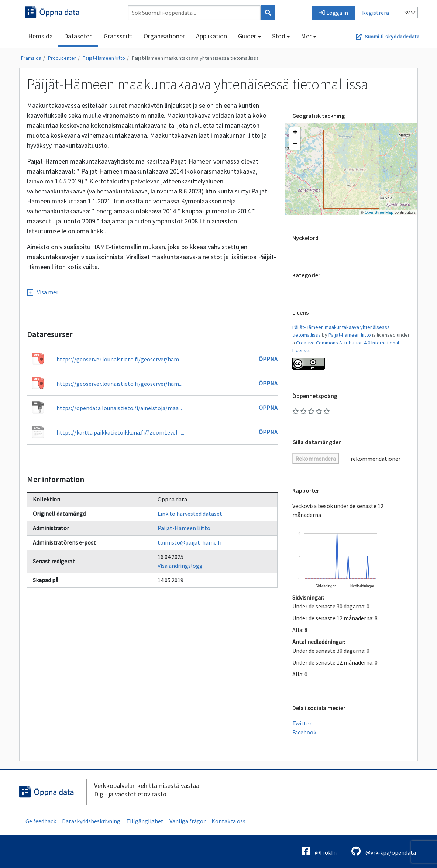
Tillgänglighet (145, 821)
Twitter (302, 723)
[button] (295, 133)
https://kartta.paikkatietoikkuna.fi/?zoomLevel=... (120, 432)
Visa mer (43, 292)
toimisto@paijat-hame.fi (190, 542)
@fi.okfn (319, 851)
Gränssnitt (118, 36)
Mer (306, 36)
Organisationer (164, 36)
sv (410, 13)
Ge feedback (41, 821)
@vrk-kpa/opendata (384, 851)
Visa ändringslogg (180, 566)
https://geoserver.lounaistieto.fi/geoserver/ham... (119, 359)
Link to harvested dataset (190, 514)
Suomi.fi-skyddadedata (392, 37)
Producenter (62, 58)
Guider (247, 36)
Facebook (304, 732)
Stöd (279, 36)
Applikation (211, 36)
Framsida (31, 58)
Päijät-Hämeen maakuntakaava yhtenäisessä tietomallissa (195, 58)
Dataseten (78, 36)
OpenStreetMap (379, 212)
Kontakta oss (228, 821)
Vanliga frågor (187, 821)
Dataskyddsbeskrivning (91, 821)
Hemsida (40, 36)
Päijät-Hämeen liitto (104, 58)
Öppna (268, 359)
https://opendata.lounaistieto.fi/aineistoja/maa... (119, 408)
